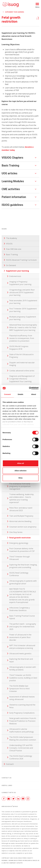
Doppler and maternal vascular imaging (22, 364)
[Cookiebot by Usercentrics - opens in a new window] (29, 388)
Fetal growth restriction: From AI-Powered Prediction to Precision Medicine (23, 721)
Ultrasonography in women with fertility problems (23, 668)
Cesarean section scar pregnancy (23, 527)
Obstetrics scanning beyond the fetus (22, 706)
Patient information (14, 197)
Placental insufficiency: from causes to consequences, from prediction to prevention (22, 338)
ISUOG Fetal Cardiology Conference (19, 574)
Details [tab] (21, 394)
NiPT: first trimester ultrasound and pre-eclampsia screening (22, 647)
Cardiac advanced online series (22, 371)
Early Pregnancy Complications (22, 713)
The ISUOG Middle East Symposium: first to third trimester (19, 689)
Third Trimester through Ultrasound (20, 558)
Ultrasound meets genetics (20, 654)
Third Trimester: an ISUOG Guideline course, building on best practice (23, 678)
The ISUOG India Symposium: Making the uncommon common (23, 738)
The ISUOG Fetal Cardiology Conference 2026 (21, 757)
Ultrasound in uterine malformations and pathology (22, 730)
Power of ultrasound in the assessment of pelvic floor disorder (20, 637)
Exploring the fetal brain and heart (21, 660)
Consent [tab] (7, 394)
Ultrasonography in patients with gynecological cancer (23, 582)
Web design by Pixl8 (10, 806)
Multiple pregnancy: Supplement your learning (23, 318)
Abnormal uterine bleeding (20, 521)
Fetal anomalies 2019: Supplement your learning (23, 302)
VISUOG (9, 244)
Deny (20, 478)
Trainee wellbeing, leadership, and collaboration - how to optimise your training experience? (22, 498)
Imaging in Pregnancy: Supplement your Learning (20, 283)
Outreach (10, 764)
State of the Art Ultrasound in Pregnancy (21, 356)
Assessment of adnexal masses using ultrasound (22, 698)
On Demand (11, 265)
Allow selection (20, 471)
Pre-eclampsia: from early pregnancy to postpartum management (20, 486)
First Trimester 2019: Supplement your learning (23, 310)
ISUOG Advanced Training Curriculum (21, 260)
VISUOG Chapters (12, 158)
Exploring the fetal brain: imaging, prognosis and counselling (23, 566)
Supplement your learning (15, 12)
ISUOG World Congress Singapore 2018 (19, 348)
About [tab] (34, 394)
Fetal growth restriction (20, 538)
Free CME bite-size (14, 249)
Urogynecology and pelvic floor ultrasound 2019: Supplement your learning (22, 292)
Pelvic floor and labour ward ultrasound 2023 (21, 509)
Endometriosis (15, 276)
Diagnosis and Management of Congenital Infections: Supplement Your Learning (22, 379)
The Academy (11, 238)
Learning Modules (13, 181)
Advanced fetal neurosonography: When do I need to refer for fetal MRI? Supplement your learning (23, 327)
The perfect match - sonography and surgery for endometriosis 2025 (23, 627)
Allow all (20, 463)
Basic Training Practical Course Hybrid (22, 617)
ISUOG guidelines (12, 205)
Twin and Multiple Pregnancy (21, 516)
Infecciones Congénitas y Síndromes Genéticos (20, 609)
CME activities (11, 189)
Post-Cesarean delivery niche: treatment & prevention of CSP (22, 550)
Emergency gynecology (19, 543)
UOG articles (9, 173)
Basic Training (10, 166)
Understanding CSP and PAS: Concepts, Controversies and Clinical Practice (21, 748)
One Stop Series (16, 532)
